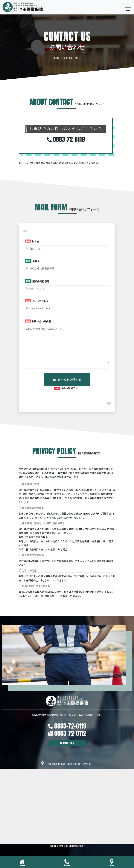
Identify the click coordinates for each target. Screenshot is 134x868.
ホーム (58, 58)
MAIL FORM (69, 743)
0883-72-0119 (70, 726)
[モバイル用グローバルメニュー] (128, 7)
